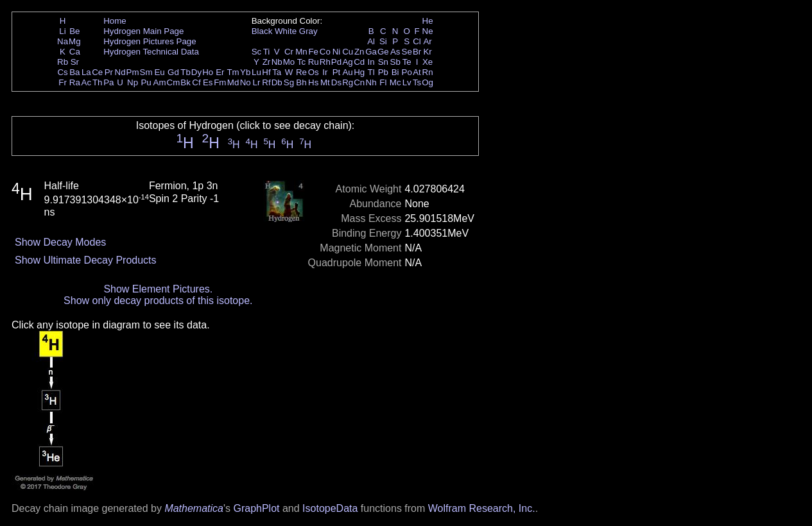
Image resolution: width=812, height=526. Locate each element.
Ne (428, 31)
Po (407, 72)
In (371, 62)
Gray (308, 31)
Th (98, 82)
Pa (108, 82)
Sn (383, 62)
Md (233, 82)
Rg (348, 82)
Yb (245, 72)
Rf (266, 82)
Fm (220, 82)
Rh (325, 62)
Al (371, 41)
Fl (383, 82)
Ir (325, 72)
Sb (395, 62)
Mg (75, 41)
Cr (289, 52)
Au (347, 72)
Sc (257, 52)
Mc (395, 82)
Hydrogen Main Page (143, 31)
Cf (196, 82)
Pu (146, 82)
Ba (74, 72)
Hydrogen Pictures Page (150, 41)
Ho (208, 72)
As (395, 52)
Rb (63, 62)
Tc (301, 62)
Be (74, 31)
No (246, 82)
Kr (427, 52)
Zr (267, 62)
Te (407, 62)
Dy (196, 72)
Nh (371, 82)
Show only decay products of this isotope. (158, 301)
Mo (289, 62)
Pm (133, 72)
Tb (186, 72)
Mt (325, 82)
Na (63, 41)
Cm (174, 82)
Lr (257, 82)
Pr (109, 72)
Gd (173, 72)
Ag (347, 62)
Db (277, 82)
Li (62, 31)
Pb (383, 72)
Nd (120, 72)
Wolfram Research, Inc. (482, 508)
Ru (314, 62)
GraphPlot (256, 508)
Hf (266, 72)
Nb (277, 62)
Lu (256, 72)
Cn (359, 82)
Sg (289, 82)
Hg (359, 72)
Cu (348, 52)
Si (383, 41)
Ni (337, 52)
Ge (383, 52)
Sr (75, 62)
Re (301, 72)
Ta (277, 72)
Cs (62, 72)
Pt (337, 72)
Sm (146, 72)
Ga (371, 52)
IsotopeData (330, 508)
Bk (186, 82)
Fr (63, 82)
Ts (417, 82)
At (417, 72)
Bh (301, 82)
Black (262, 31)
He (428, 21)
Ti (267, 52)
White (286, 31)
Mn (301, 52)
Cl (417, 41)
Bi (395, 72)
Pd (336, 62)
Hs (313, 82)
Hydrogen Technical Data (151, 52)
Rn (428, 72)
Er (220, 72)
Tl (371, 72)
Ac (87, 82)
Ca (75, 52)
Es (208, 82)
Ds (336, 82)
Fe (313, 52)
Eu (159, 72)
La (86, 72)
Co (325, 52)
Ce (97, 72)
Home (115, 21)
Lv (407, 82)
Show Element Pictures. (158, 289)
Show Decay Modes (60, 242)
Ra (75, 82)
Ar (427, 41)
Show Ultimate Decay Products (86, 260)
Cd (359, 62)
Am (160, 82)
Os (314, 72)
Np (133, 82)
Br (417, 52)
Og (428, 82)
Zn (359, 52)
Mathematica (194, 508)
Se (407, 52)
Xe (428, 62)
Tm (233, 72)
